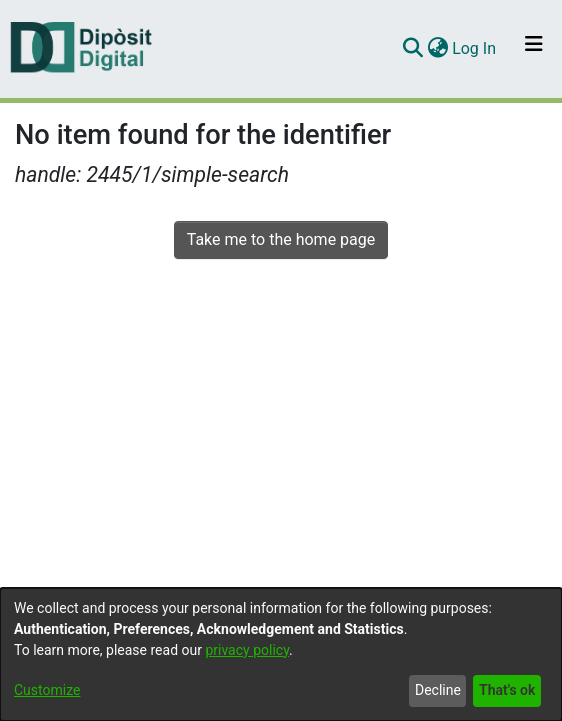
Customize (47, 690)
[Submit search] (412, 49)
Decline (438, 690)
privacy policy (247, 650)
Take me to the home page (281, 239)
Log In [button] (475, 48)
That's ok (507, 690)
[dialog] (281, 654)
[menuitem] (437, 49)
